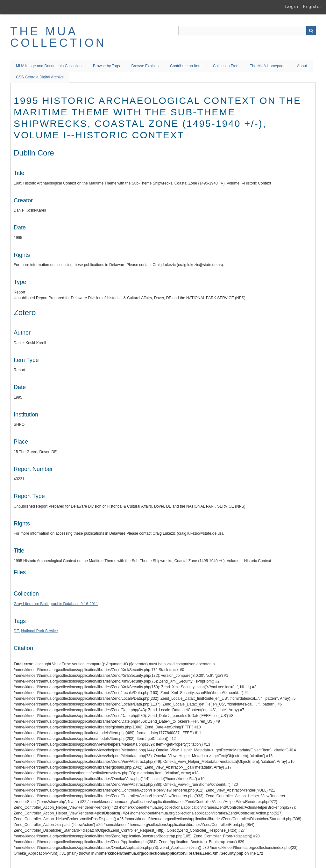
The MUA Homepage (268, 66)
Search (311, 31)
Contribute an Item (186, 66)
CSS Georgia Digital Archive (40, 77)
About (302, 66)
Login (292, 6)
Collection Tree (226, 66)
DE (16, 631)
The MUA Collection (58, 37)
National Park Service (39, 631)
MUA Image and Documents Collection (49, 66)
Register (312, 6)
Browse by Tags (106, 66)
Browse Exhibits (145, 66)
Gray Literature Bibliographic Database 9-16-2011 (56, 604)
